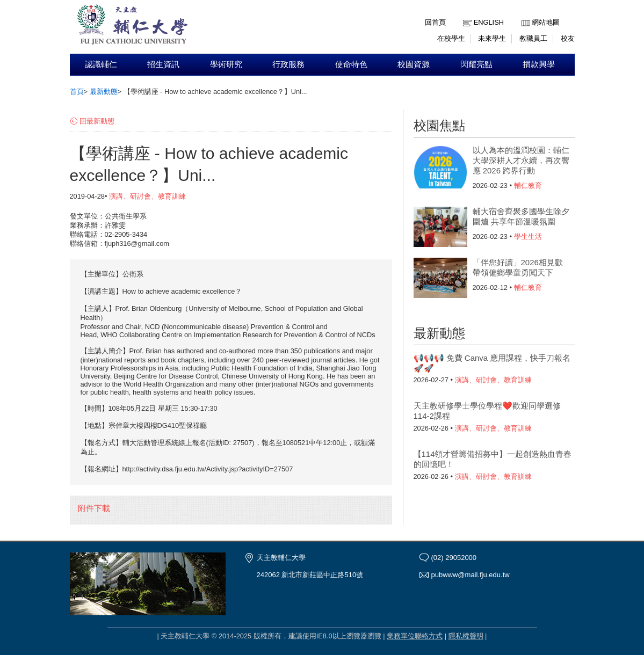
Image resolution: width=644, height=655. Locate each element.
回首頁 (435, 22)
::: (524, 14)
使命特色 (351, 64)
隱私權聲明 (466, 636)
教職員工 (533, 38)
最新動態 (104, 92)
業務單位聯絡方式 (415, 636)
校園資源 (414, 64)
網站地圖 (546, 22)
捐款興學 (539, 64)
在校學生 (451, 38)
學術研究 (226, 64)
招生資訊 (163, 64)
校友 (568, 38)
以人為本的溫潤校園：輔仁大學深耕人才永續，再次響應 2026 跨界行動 (521, 160)
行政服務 (288, 64)
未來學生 (492, 38)
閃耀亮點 (476, 64)
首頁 (77, 92)
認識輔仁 (101, 64)
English (489, 22)
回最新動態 (97, 121)
